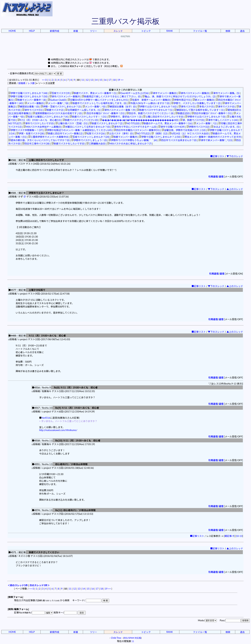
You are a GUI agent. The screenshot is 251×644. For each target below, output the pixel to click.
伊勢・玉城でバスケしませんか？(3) (61, 107)
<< (43, 80)
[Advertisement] (125, 50)
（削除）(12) (159, 133)
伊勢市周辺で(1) (181, 100)
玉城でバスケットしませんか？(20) (90, 137)
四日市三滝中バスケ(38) (36, 144)
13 (92, 80)
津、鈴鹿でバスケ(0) (192, 120)
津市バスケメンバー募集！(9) (119, 110)
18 (114, 80)
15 (101, 80)
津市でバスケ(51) (32, 110)
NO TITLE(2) (142, 133)
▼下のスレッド (235, 156)
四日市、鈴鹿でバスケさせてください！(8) (150, 113)
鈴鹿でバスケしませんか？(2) (106, 123)
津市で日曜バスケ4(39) (171, 127)
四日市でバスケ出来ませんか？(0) (178, 140)
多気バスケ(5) (205, 107)
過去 (242, 31)
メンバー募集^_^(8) (57, 103)
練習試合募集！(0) (28, 107)
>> (122, 80)
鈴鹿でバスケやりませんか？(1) (155, 110)
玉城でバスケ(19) (60, 93)
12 (87, 80)
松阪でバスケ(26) (95, 133)
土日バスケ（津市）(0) (120, 133)
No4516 (46, 418)
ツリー (93, 31)
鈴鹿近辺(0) (182, 113)
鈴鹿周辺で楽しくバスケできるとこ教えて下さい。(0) (111, 96)
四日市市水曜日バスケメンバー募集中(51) (137, 130)
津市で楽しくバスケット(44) (222, 120)
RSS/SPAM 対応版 (132, 638)
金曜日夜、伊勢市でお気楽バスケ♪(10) (184, 130)
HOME (12, 31)
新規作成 (55, 31)
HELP (32, 31)
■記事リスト (217, 156)
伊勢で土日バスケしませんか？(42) (157, 107)
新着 (76, 31)
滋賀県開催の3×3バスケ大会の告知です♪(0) (57, 113)
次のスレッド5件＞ (40, 585)
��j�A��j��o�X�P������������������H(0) (139, 120)
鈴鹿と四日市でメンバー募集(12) (64, 133)
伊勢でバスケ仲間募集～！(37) (26, 130)
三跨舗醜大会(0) (96, 144)
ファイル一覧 (200, 31)
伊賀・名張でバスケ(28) (30, 133)
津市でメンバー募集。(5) (225, 93)
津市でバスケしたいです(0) (38, 123)
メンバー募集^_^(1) (205, 123)
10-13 (239, 536)
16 (105, 80)
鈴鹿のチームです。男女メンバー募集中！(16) (167, 123)
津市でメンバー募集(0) (163, 93)
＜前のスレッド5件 (18, 585)
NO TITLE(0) (132, 123)
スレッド (118, 31)
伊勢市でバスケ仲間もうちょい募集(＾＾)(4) (133, 140)
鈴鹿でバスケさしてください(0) (80, 120)
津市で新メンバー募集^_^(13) (215, 140)
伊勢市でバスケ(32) (198, 127)
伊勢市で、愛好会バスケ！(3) (125, 117)
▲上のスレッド (235, 189)
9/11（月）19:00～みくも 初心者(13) (39, 120)
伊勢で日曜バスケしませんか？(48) (28, 93)
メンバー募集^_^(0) (94, 107)
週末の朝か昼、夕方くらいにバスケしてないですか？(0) (39, 140)
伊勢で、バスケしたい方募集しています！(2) (196, 103)
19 (119, 80)
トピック (146, 31)
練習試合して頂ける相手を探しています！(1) (199, 110)
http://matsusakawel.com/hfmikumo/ (58, 430)
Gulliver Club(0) (57, 100)
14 (96, 80)
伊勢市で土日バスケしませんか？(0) (205, 117)
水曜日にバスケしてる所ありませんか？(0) (86, 127)
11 (83, 80)
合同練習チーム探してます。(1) (83, 110)
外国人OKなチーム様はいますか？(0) (149, 103)
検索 (228, 31)
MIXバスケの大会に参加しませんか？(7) (129, 144)
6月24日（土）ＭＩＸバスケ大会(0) (189, 133)
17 (110, 80)
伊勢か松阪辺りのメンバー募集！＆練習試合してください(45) (78, 130)
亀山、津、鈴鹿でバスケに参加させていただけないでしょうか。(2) (179, 96)
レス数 (31, 83)
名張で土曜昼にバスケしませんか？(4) (47, 117)
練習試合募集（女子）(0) (121, 107)
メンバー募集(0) (34, 103)
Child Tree (116, 638)
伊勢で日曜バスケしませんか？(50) (28, 96)
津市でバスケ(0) (225, 107)
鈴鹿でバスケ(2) (54, 110)
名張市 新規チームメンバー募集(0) (150, 100)
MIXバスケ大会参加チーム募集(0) (42, 127)
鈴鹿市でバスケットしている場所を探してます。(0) (98, 103)
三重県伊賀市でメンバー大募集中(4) (48, 137)
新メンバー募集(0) (203, 100)
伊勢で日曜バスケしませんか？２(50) (160, 137)
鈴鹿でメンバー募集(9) (124, 137)
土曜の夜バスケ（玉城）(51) (71, 123)
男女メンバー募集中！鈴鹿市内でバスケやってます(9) (212, 137)
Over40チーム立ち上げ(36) (133, 93)
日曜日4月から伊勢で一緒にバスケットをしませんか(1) (98, 100)
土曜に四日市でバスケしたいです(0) (163, 117)
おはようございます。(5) (225, 127)
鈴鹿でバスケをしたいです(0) (68, 144)
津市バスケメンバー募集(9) (65, 96)
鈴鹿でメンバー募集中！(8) (30, 100)
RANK (170, 31)
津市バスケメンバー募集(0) (194, 93)
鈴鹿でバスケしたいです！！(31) (88, 117)
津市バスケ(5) (187, 107)
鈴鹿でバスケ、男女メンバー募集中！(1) (94, 93)
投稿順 (22, 83)
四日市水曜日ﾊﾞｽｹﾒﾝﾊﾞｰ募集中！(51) (104, 113)
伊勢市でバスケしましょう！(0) (89, 140)
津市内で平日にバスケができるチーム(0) (134, 127)
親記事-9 (229, 536)
